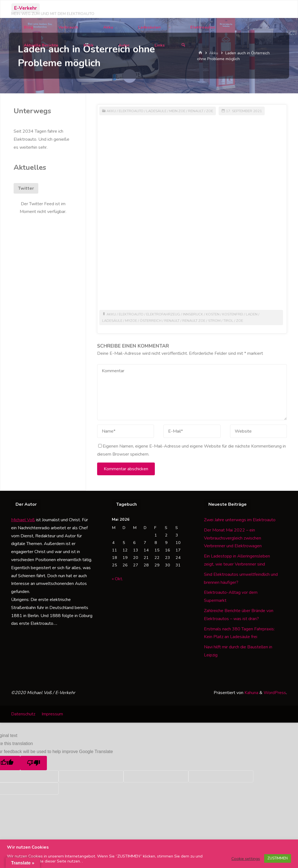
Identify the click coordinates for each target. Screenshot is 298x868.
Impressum (52, 714)
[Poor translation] (34, 763)
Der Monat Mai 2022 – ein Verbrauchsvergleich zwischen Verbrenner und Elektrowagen (233, 538)
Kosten (213, 314)
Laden (252, 314)
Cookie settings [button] (246, 859)
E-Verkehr (26, 8)
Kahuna (251, 693)
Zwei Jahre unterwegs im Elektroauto (240, 520)
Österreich (151, 321)
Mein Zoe (177, 111)
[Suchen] (183, 45)
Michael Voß (23, 520)
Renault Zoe (194, 321)
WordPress (275, 693)
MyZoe (131, 321)
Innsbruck (193, 314)
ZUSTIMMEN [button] (278, 858)
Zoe (210, 111)
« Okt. (117, 579)
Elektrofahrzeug (163, 314)
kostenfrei (233, 314)
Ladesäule (156, 111)
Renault (196, 111)
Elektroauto (131, 111)
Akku (111, 111)
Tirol (228, 321)
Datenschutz (23, 714)
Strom (214, 321)
